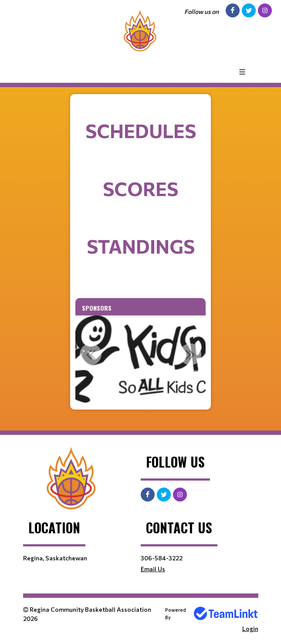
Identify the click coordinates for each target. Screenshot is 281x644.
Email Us (153, 569)
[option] (141, 359)
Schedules (141, 130)
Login (250, 629)
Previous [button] (91, 354)
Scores (140, 188)
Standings (141, 246)
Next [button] (190, 354)
